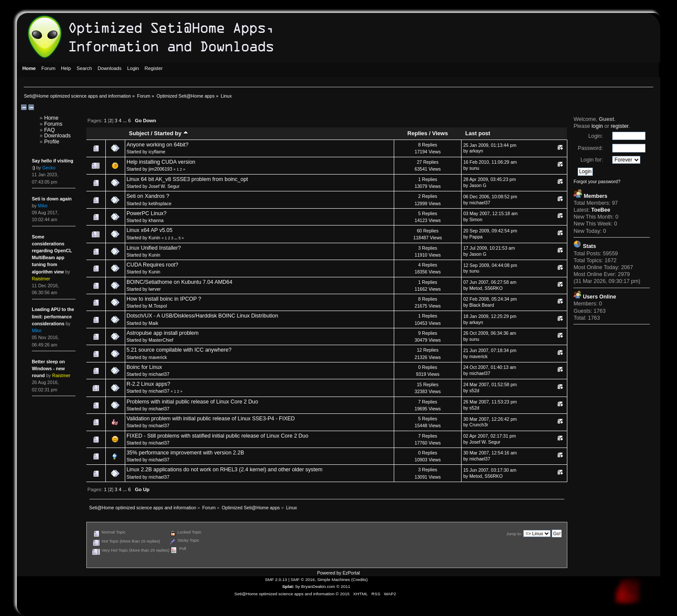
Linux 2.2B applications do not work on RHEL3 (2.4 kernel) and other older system (225, 470)
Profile (52, 142)
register (619, 126)
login (597, 126)
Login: (595, 136)
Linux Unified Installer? (154, 248)
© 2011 (343, 586)
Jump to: (514, 534)
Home (51, 118)
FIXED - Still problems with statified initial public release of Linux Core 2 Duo (217, 436)
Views (440, 133)
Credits (360, 579)
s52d (474, 391)
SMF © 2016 (303, 579)
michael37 (480, 203)
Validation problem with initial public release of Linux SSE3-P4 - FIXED (211, 419)
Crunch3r (479, 425)
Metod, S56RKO (486, 288)
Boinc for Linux (144, 367)
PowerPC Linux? (147, 213)
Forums (53, 124)
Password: (590, 148)
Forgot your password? (597, 181)
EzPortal (351, 573)
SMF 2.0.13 (276, 579)
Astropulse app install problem (163, 333)
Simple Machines (334, 579)
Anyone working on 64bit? (158, 145)
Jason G (478, 185)
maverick (158, 357)
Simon (476, 219)
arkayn (476, 151)
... (125, 121)
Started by (171, 133)
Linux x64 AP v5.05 (150, 230)
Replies (418, 133)
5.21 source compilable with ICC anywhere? (179, 350)
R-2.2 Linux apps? (148, 384)
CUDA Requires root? (152, 265)
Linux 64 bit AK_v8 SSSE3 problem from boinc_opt (187, 179)
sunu (474, 168)
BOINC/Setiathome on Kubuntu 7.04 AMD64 (179, 282)
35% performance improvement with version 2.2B (185, 453)
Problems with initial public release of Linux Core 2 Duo (192, 402)
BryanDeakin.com (318, 586)
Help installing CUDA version (161, 162)
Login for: (592, 160)
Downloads (57, 136)
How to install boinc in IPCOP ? (164, 299)
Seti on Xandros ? (148, 196)
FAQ (49, 130)
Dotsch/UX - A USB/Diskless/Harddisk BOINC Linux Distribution (202, 316)
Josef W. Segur (164, 186)
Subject (139, 133)
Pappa (476, 237)
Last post (478, 133)
